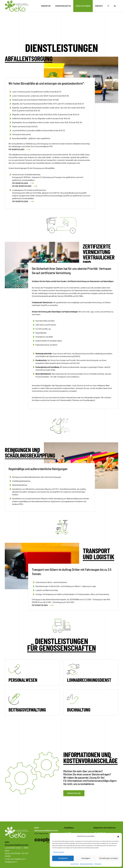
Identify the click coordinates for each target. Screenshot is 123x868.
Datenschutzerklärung (87, 864)
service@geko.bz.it (18, 859)
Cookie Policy (75, 864)
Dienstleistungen (83, 6)
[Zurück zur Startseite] (17, 6)
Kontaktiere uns (74, 793)
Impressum (98, 864)
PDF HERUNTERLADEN (16, 149)
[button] (118, 836)
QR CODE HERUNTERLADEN (22, 186)
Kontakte (99, 6)
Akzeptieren (63, 858)
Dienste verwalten (59, 852)
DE (115, 6)
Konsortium (46, 6)
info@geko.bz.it (11, 862)
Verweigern (86, 858)
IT (108, 6)
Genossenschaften (63, 6)
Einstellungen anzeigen (109, 858)
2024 (69, 833)
